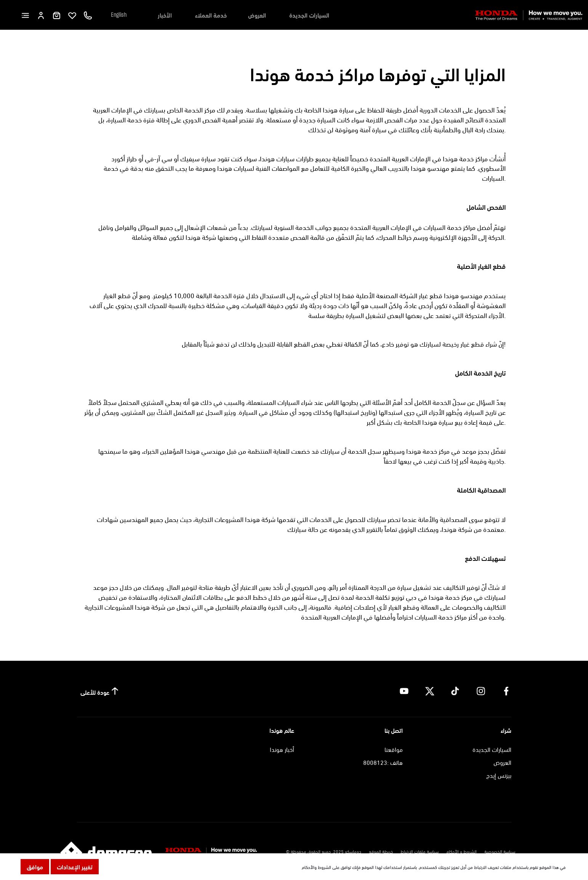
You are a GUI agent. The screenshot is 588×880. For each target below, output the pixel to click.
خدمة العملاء (211, 15)
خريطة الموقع (381, 851)
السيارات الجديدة (309, 15)
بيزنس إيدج (499, 775)
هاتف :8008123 (383, 762)
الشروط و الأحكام (461, 851)
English (119, 15)
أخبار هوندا (282, 749)
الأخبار (165, 15)
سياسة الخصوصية (500, 851)
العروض (257, 15)
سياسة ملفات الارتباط (420, 851)
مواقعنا (394, 749)
